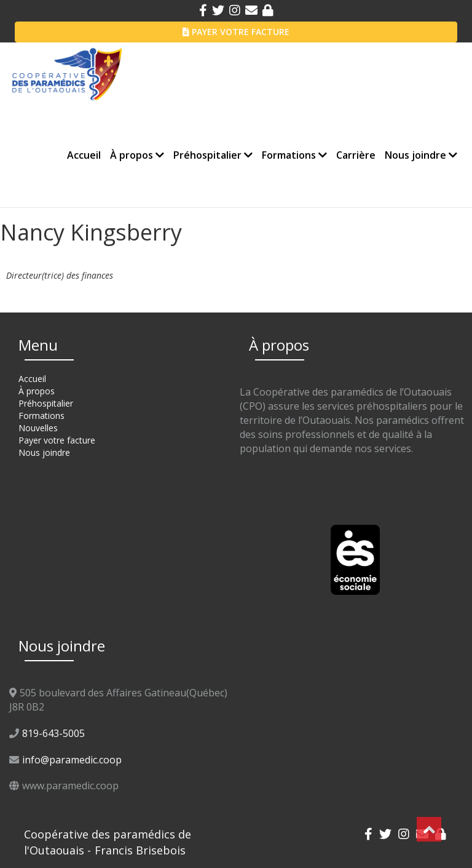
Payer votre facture (57, 440)
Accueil (84, 155)
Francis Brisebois (140, 850)
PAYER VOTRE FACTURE (236, 32)
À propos (137, 155)
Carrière (356, 155)
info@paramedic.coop (72, 760)
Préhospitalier (213, 155)
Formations (294, 155)
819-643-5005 (53, 733)
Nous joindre (421, 155)
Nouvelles (38, 428)
